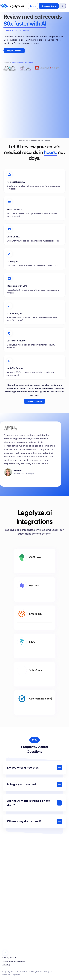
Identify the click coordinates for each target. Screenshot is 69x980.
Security (6, 964)
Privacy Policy (9, 957)
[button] (63, 6)
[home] (12, 6)
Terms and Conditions (14, 961)
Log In (33, 6)
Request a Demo (49, 6)
